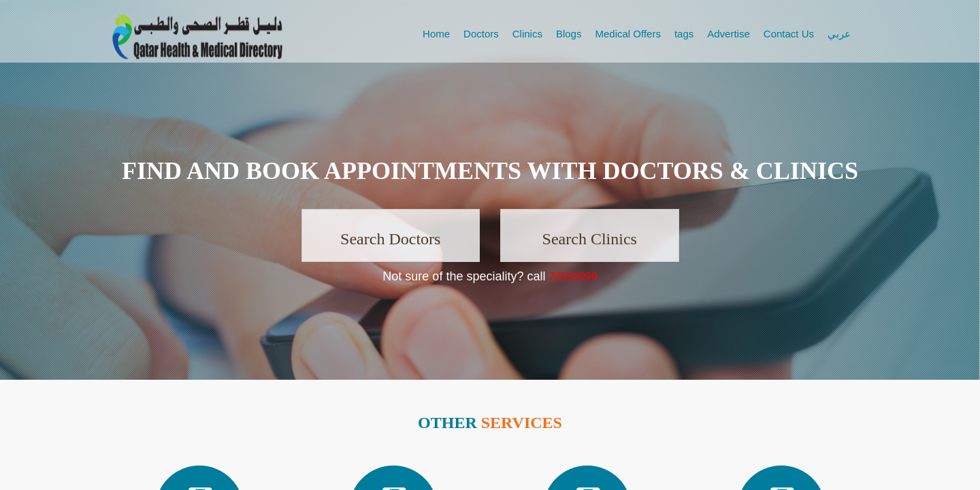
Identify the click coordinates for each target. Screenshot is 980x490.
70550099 (573, 277)
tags (684, 34)
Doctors (481, 34)
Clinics (527, 34)
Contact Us (789, 34)
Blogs (569, 34)
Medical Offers (627, 34)
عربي (839, 34)
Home (436, 34)
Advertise (729, 34)
